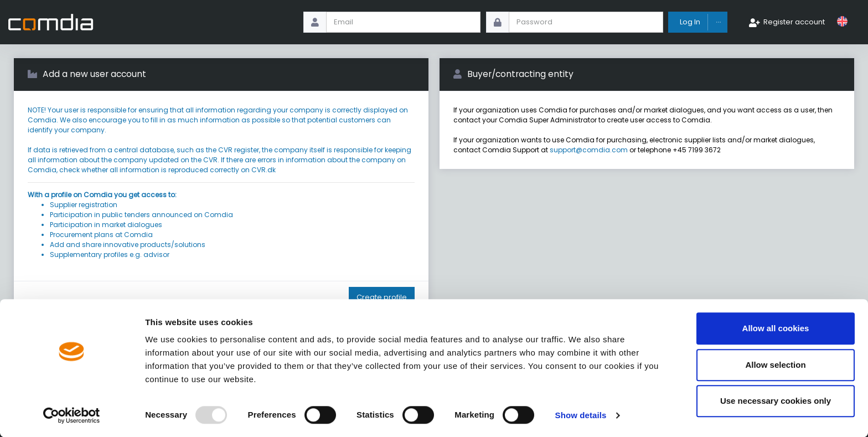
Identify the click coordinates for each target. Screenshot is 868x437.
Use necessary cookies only (776, 401)
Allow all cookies (776, 328)
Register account (794, 22)
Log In (690, 22)
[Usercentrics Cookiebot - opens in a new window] (72, 415)
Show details (581, 415)
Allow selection (775, 365)
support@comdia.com (589, 150)
